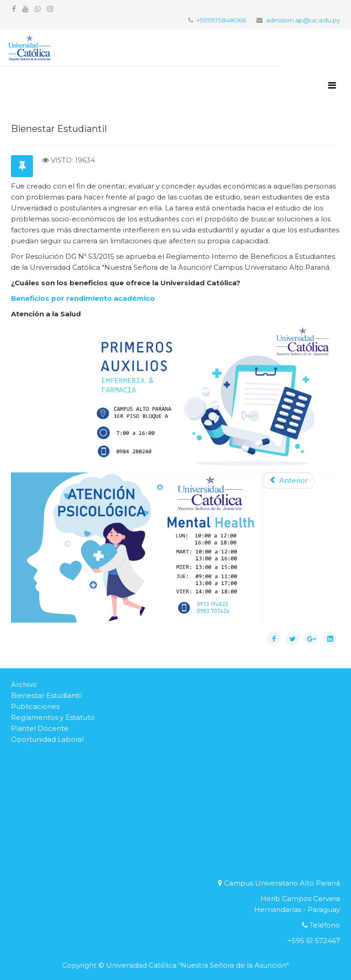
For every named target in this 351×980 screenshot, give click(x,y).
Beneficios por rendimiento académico (83, 298)
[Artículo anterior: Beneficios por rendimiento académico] (288, 481)
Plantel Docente (40, 728)
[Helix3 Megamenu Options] (332, 86)
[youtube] (25, 9)
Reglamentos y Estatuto (53, 717)
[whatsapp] (38, 9)
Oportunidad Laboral (47, 739)
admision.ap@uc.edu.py (303, 20)
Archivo (24, 684)
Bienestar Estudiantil (46, 695)
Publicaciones (35, 706)
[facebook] (14, 9)
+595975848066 (221, 20)
